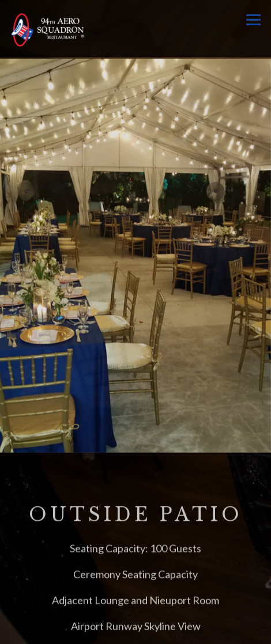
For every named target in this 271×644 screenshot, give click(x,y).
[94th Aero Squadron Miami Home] (47, 29)
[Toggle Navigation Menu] (253, 20)
